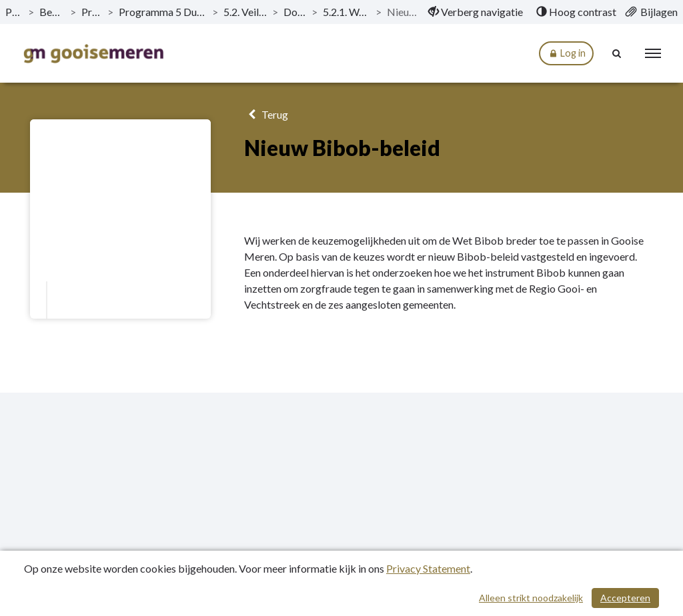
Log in (566, 54)
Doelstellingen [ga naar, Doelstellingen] (295, 12)
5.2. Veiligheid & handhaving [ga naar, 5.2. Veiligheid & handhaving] (245, 12)
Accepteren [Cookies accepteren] (625, 598)
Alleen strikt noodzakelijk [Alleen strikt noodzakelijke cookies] (531, 598)
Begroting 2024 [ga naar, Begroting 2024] (52, 12)
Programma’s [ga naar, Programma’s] (92, 12)
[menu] (653, 53)
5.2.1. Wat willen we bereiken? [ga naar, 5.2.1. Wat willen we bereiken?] (346, 12)
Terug (266, 114)
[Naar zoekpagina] (617, 53)
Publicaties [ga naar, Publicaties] (14, 12)
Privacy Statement (428, 568)
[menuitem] (476, 12)
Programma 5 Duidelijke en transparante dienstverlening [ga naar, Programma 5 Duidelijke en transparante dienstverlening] (163, 12)
